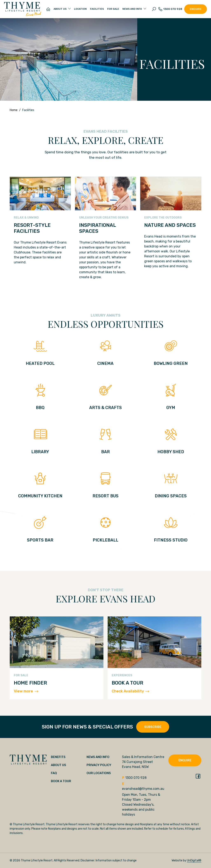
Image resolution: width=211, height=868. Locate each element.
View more (26, 691)
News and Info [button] (132, 9)
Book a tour (61, 781)
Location (80, 9)
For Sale (113, 9)
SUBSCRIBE (153, 727)
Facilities (97, 9)
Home (14, 110)
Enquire (196, 9)
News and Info (98, 757)
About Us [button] (60, 9)
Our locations (99, 773)
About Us (59, 765)
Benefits (58, 757)
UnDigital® (194, 860)
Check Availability (130, 691)
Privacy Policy (99, 765)
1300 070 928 (170, 9)
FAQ (54, 773)
